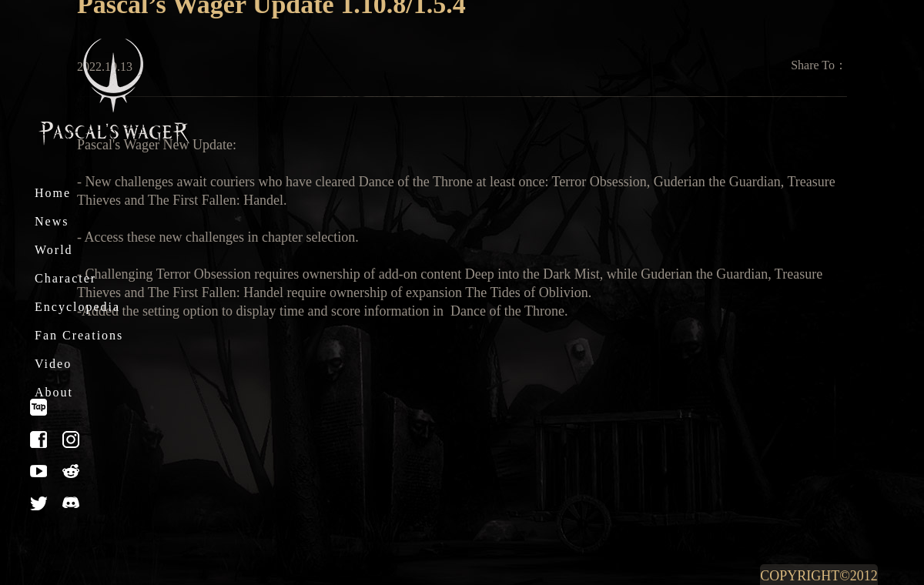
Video (53, 364)
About (54, 392)
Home (53, 193)
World (54, 250)
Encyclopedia (77, 307)
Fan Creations (79, 335)
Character (65, 278)
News (52, 221)
